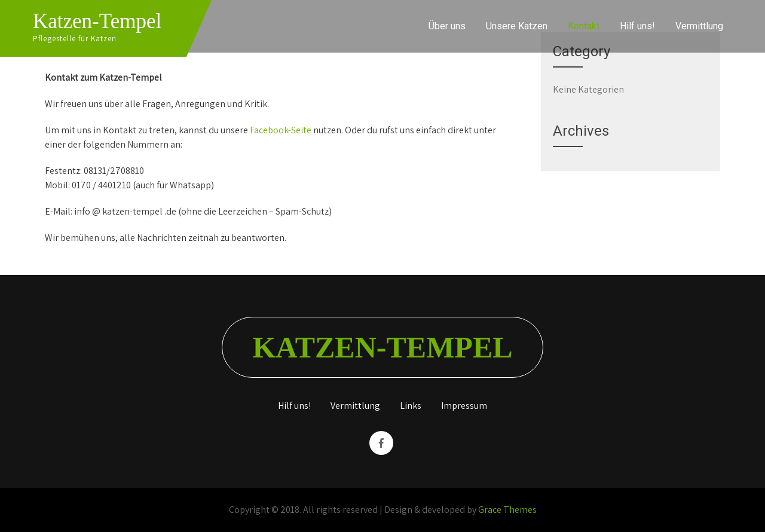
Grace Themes (507, 510)
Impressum (464, 406)
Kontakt (584, 26)
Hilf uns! (637, 26)
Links (411, 406)
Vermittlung (699, 26)
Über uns (447, 26)
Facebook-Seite (281, 130)
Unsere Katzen (517, 26)
